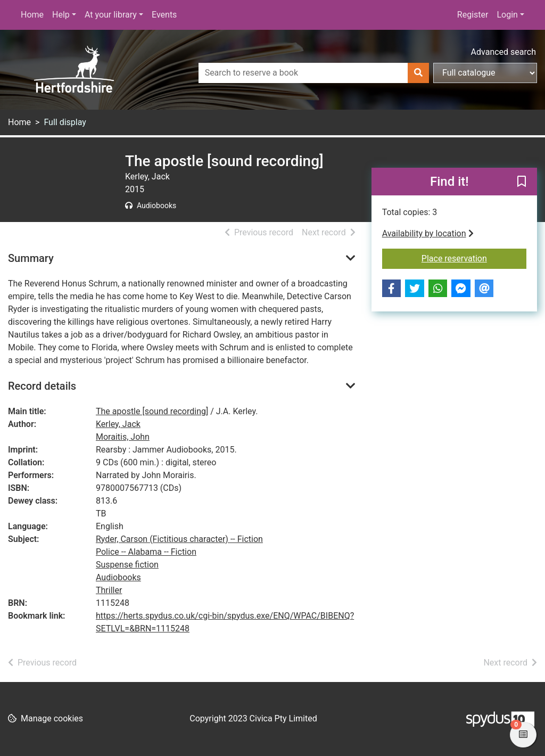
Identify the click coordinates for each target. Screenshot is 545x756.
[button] (522, 182)
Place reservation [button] (474, 258)
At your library (111, 15)
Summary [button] (31, 258)
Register (473, 15)
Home (32, 15)
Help (61, 15)
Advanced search (503, 52)
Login (507, 15)
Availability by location (428, 233)
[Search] (418, 73)
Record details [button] (42, 386)
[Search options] (485, 73)
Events (164, 15)
